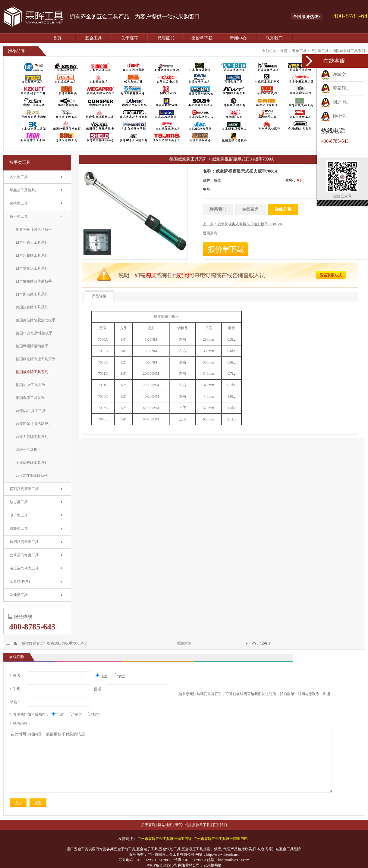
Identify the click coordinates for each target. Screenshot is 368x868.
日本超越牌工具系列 (32, 255)
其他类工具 (19, 595)
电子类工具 (19, 515)
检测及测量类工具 (24, 542)
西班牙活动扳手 (28, 450)
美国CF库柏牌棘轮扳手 (34, 333)
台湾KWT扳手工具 (31, 411)
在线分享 (283, 209)
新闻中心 (238, 38)
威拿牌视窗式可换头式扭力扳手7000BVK (54, 643)
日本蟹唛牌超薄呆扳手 (34, 281)
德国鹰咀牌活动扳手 (32, 346)
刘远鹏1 (335, 102)
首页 (57, 38)
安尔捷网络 (212, 865)
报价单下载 (202, 38)
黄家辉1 (335, 88)
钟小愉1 (335, 116)
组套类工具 (19, 529)
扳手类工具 (319, 51)
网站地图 (165, 825)
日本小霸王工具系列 (32, 242)
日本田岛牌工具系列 (32, 294)
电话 (60, 714)
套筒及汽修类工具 (24, 555)
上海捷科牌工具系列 (32, 463)
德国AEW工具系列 (31, 385)
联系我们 (274, 38)
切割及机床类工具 (24, 489)
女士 (120, 676)
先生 (104, 676)
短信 (78, 714)
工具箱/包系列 (21, 582)
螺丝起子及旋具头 (24, 190)
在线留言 (250, 209)
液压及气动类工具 (24, 568)
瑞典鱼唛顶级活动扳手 (34, 229)
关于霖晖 (130, 38)
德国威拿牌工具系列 (349, 51)
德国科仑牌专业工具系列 (36, 359)
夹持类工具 (19, 203)
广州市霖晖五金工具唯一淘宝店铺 (165, 839)
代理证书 (166, 38)
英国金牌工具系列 (30, 398)
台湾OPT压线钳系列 (32, 476)
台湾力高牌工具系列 (32, 437)
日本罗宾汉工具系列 (32, 268)
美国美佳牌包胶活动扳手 (36, 320)
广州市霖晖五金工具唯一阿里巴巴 (221, 839)
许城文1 (335, 74)
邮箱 (94, 714)
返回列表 (184, 643)
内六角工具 (19, 177)
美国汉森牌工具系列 (32, 307)
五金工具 (93, 38)
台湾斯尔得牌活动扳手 (34, 424)
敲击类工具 (19, 502)
